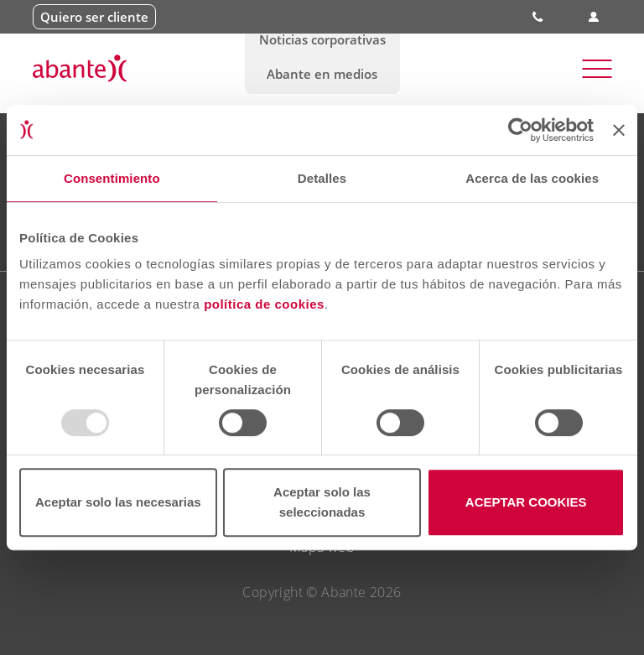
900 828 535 (539, 17)
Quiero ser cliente (94, 17)
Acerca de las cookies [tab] (532, 178)
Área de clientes (594, 17)
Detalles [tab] (322, 178)
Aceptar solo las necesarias (118, 502)
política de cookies (264, 304)
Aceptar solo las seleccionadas (322, 502)
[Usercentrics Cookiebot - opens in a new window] (520, 130)
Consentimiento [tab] (112, 178)
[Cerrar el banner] (619, 130)
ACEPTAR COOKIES (526, 502)
